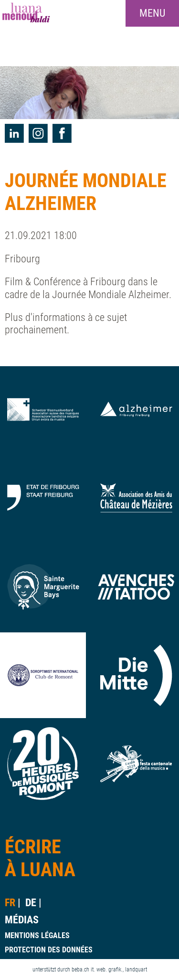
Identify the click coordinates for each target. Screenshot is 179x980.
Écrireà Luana (40, 858)
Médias (22, 920)
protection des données (49, 950)
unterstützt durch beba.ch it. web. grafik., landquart (90, 970)
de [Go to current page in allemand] (31, 903)
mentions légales (37, 935)
